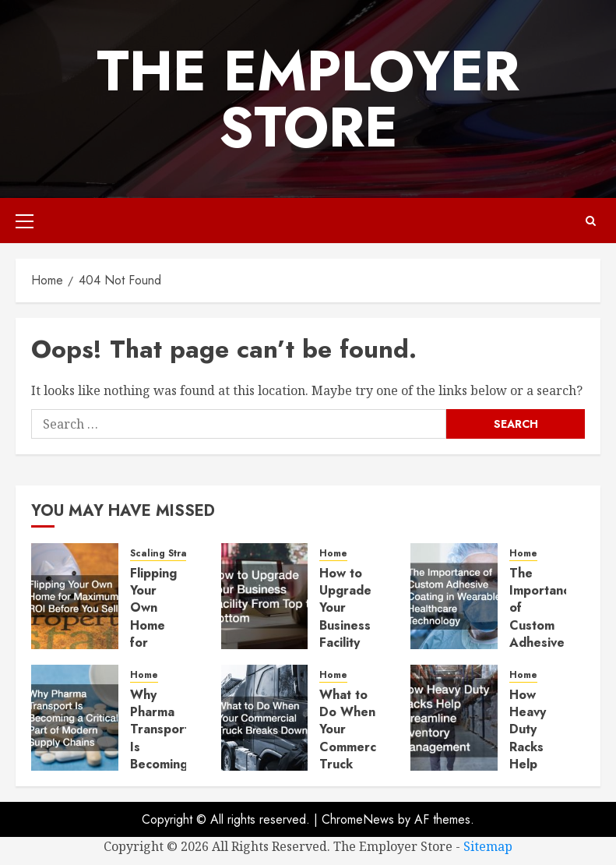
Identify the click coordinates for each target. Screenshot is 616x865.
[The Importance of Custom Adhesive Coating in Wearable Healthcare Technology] (454, 596)
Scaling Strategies (173, 554)
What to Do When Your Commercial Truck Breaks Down (354, 747)
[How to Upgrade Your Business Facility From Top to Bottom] (265, 596)
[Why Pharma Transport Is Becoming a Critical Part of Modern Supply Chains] (75, 718)
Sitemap (488, 846)
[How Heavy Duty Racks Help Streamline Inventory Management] (454, 718)
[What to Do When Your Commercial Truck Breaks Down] (265, 718)
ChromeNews (358, 819)
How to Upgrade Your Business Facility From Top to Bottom (345, 634)
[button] (25, 221)
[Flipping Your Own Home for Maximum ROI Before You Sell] (75, 596)
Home (333, 554)
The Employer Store (308, 99)
